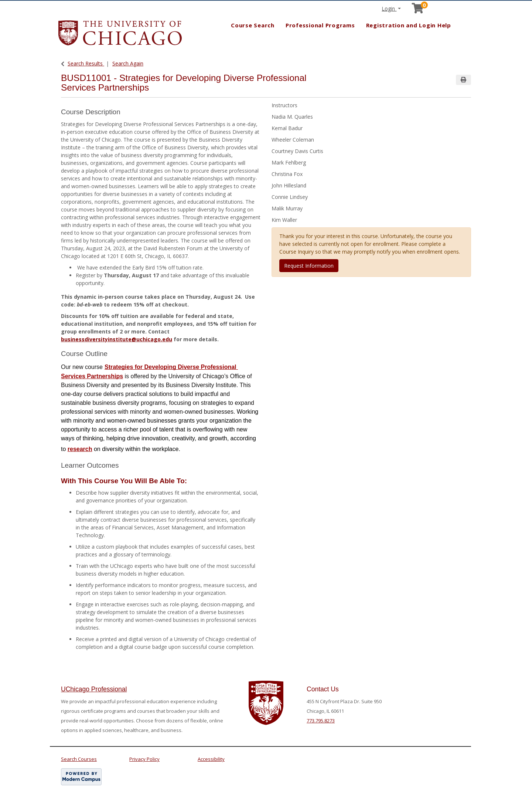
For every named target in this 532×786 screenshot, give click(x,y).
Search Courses (79, 759)
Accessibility (211, 759)
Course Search (253, 25)
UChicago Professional (94, 689)
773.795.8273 (321, 721)
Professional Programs (320, 25)
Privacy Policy (144, 759)
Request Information (309, 266)
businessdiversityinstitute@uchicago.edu (117, 339)
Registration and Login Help (409, 25)
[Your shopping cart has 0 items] (418, 10)
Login (389, 9)
